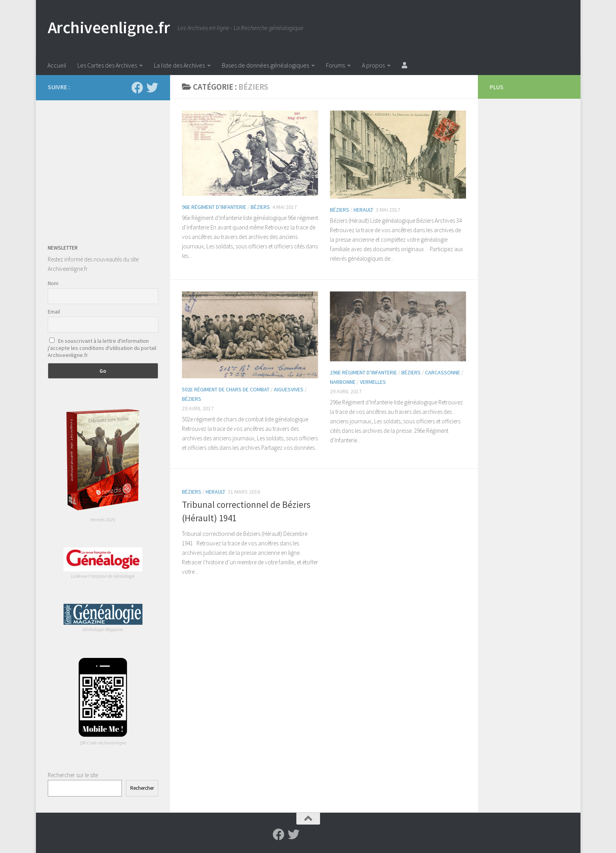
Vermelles (373, 382)
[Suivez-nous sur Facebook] (137, 88)
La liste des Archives (179, 65)
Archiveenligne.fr (109, 27)
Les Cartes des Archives (107, 65)
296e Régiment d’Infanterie (363, 372)
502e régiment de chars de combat (226, 389)
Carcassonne (443, 372)
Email (54, 312)
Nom (53, 283)
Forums (335, 65)
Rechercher (142, 788)
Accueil (57, 65)
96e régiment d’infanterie (214, 207)
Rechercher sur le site (73, 775)
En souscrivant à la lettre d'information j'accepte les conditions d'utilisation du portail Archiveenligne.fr (102, 348)
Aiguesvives (289, 389)
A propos (373, 65)
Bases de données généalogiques (265, 65)
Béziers (260, 207)
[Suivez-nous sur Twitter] (152, 88)
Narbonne (343, 382)
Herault (363, 210)
